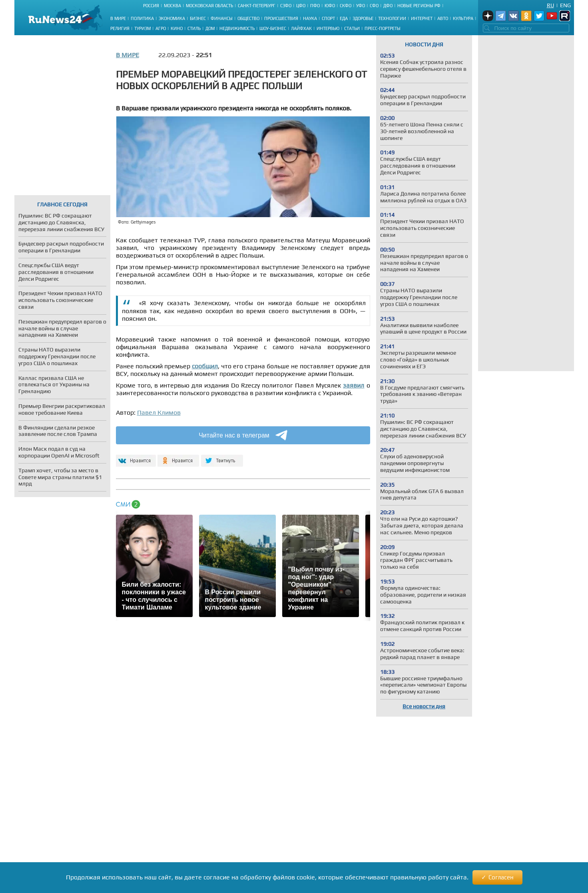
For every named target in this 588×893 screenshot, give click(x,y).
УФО (361, 6)
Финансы (222, 18)
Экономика (172, 18)
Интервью (328, 28)
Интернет (422, 18)
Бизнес (198, 18)
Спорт (328, 18)
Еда (344, 18)
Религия (120, 28)
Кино (177, 28)
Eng (565, 5)
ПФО (315, 6)
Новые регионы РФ (419, 6)
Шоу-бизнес (273, 28)
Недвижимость (237, 28)
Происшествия (281, 18)
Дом (210, 28)
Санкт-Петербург (257, 6)
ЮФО (330, 6)
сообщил (205, 366)
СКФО (346, 6)
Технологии (392, 18)
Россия (151, 6)
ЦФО (301, 6)
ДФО (388, 6)
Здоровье (363, 18)
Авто (443, 18)
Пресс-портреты (383, 28)
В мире (118, 18)
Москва (172, 6)
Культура (463, 18)
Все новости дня (424, 706)
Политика (142, 18)
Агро (161, 28)
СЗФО (286, 6)
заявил (354, 385)
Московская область (209, 6)
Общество (248, 18)
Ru (550, 5)
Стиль (194, 28)
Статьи (352, 28)
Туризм (143, 28)
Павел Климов (159, 413)
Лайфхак (301, 28)
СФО (374, 6)
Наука (310, 18)
